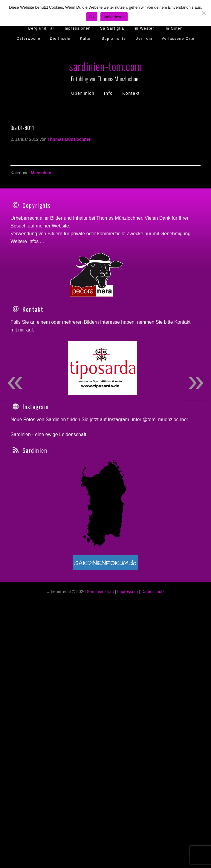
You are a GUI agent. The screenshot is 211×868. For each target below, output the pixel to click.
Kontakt (182, 402)
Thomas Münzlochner (119, 218)
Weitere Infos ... (27, 241)
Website (60, 226)
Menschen (41, 173)
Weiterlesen (114, 17)
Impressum (127, 672)
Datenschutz (153, 672)
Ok (92, 17)
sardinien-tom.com (105, 66)
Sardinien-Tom (100, 672)
